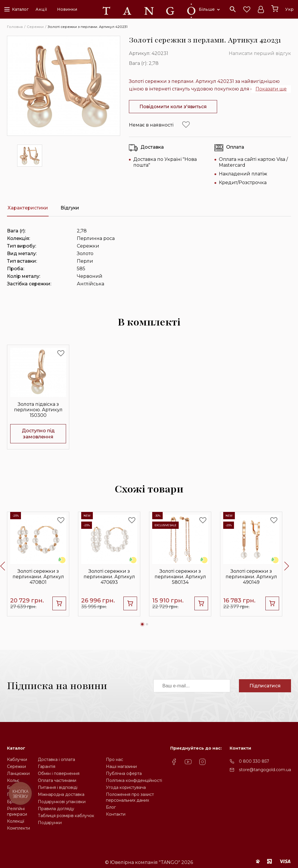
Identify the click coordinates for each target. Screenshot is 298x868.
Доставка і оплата (56, 760)
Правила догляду (56, 809)
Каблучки (17, 760)
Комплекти (18, 828)
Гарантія (47, 766)
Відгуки (70, 208)
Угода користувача (126, 787)
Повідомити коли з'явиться (173, 107)
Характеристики (28, 208)
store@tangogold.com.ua (265, 770)
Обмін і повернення (59, 773)
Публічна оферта (124, 773)
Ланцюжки (18, 773)
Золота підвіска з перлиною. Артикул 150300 (38, 410)
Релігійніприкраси (17, 811)
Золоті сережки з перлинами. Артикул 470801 (38, 577)
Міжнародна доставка (61, 794)
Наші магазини (121, 766)
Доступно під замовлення (38, 434)
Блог (111, 807)
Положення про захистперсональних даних (130, 797)
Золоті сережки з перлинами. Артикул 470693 (109, 577)
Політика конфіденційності (134, 780)
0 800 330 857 (254, 761)
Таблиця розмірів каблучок (66, 816)
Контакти (116, 814)
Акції (41, 9)
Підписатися (265, 686)
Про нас (115, 760)
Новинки (67, 9)
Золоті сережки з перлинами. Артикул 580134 (180, 577)
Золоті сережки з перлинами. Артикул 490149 (251, 577)
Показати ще (271, 89)
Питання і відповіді (58, 787)
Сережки (16, 766)
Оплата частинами (57, 780)
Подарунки (50, 823)
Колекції (16, 821)
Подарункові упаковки (62, 802)
